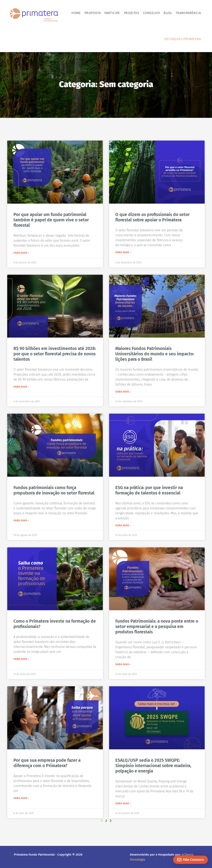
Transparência (188, 13)
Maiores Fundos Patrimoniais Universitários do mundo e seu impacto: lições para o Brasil (155, 354)
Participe (112, 13)
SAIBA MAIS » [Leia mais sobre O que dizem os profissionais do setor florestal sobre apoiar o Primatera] (123, 252)
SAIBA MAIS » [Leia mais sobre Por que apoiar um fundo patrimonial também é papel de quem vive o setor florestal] (21, 253)
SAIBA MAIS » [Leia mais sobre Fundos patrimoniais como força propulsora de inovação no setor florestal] (21, 521)
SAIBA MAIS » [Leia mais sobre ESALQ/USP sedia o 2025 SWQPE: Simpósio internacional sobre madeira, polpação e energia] (123, 804)
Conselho (151, 13)
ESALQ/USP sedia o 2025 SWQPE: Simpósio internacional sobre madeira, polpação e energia (153, 766)
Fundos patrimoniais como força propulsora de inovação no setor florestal (54, 490)
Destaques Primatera (183, 39)
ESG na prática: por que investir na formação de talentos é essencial (149, 490)
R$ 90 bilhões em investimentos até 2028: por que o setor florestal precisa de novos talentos (55, 354)
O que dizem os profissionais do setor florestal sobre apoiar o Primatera (152, 217)
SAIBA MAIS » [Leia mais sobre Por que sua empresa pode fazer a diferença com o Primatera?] (21, 798)
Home (76, 13)
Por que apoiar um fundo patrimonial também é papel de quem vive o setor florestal (51, 220)
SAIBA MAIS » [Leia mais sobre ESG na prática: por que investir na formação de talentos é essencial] (123, 525)
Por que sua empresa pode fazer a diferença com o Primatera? (47, 763)
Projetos (131, 13)
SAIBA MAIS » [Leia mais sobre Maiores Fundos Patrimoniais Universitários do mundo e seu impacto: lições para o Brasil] (123, 392)
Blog (168, 13)
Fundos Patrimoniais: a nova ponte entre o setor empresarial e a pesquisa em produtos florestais (157, 627)
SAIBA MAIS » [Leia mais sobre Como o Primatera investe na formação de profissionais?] (21, 659)
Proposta (93, 13)
